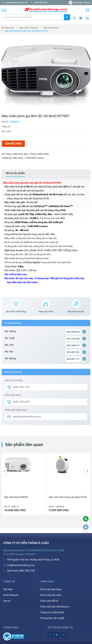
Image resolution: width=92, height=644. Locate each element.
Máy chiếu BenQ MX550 (16, 497)
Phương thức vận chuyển (52, 618)
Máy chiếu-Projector (29, 28)
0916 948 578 (73, 332)
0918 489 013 (73, 345)
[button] (4, 471)
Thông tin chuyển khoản (52, 612)
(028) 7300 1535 (39, 3)
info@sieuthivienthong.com (15, 3)
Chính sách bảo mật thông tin (55, 607)
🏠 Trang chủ (8, 28)
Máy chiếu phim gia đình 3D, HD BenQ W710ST (26, 31)
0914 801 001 (73, 352)
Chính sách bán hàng (51, 589)
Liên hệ (7, 601)
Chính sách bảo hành (51, 595)
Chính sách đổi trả (49, 601)
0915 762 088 (73, 339)
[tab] (15, 173)
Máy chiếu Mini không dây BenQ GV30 (68, 497)
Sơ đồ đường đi (11, 595)
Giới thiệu (8, 589)
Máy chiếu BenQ (51, 28)
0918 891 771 (73, 359)
